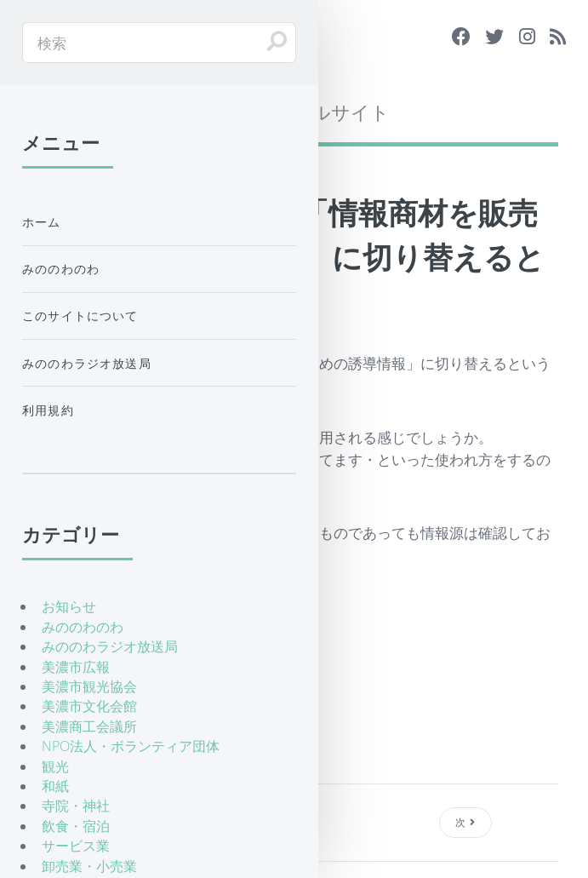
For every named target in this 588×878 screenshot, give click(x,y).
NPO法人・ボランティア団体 (131, 746)
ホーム (42, 222)
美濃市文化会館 (89, 706)
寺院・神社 (76, 806)
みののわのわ (61, 269)
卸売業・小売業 (89, 866)
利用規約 (48, 410)
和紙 (55, 786)
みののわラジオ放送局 (87, 363)
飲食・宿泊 (76, 826)
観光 (55, 766)
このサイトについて (80, 316)
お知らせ (69, 606)
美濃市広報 (76, 667)
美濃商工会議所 (89, 726)
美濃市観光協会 (89, 686)
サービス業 (76, 846)
